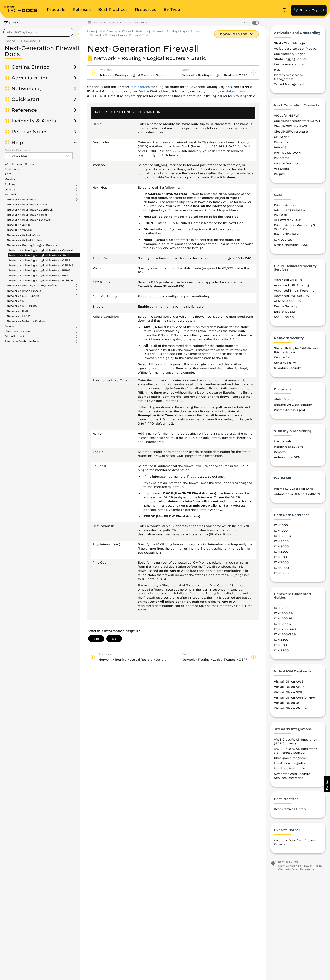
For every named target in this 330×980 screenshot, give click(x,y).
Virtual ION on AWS (289, 683)
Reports (280, 454)
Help (17, 142)
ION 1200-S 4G (285, 631)
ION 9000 (281, 569)
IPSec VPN (282, 359)
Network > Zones (19, 225)
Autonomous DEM (287, 459)
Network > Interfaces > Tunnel (27, 215)
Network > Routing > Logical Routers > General (41, 250)
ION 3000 (281, 548)
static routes (140, 87)
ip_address (172, 147)
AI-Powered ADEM (288, 222)
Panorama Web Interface (22, 341)
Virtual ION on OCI (288, 705)
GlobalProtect (14, 336)
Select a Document (17, 150)
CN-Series (282, 139)
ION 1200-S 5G (285, 636)
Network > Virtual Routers (25, 240)
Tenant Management (289, 86)
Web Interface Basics (19, 164)
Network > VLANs (19, 230)
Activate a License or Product (295, 50)
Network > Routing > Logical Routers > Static (40, 255)
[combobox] (38, 32)
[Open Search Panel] (286, 10)
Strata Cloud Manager (290, 45)
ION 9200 (281, 575)
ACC (8, 174)
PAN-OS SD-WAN (287, 155)
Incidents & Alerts (34, 121)
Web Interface (288, 871)
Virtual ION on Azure (289, 689)
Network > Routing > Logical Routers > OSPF (40, 260)
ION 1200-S (282, 538)
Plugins (279, 176)
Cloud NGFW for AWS (290, 128)
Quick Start (26, 99)
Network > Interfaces (21, 200)
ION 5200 (281, 559)
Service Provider (286, 165)
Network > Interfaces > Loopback (30, 210)
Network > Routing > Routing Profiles (32, 286)
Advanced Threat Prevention (295, 292)
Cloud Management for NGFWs (297, 123)
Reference (24, 110)
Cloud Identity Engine (290, 56)
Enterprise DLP (285, 314)
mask (186, 147)
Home (91, 31)
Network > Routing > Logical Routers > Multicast (42, 280)
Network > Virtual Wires (23, 235)
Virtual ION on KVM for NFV (295, 699)
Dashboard (12, 169)
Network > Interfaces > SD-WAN (29, 220)
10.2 (281, 864)
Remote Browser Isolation (293, 407)
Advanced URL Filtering (291, 287)
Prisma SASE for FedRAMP (294, 491)
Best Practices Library (290, 811)
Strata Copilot (309, 10)
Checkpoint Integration (291, 760)
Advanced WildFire (288, 282)
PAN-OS (280, 149)
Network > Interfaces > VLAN (27, 204)
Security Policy (285, 365)
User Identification (17, 331)
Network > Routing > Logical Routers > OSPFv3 (41, 265)
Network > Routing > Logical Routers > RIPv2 (40, 270)
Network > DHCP (19, 301)
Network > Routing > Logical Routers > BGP (39, 275)
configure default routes (229, 91)
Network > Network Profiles (26, 321)
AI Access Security (288, 303)
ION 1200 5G (283, 620)
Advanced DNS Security (292, 298)
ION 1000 (281, 527)
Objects (10, 189)
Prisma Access (285, 207)
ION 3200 (281, 554)
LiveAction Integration (290, 765)
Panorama (282, 160)
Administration (30, 78)
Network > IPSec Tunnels (24, 291)
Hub (277, 72)
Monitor (10, 179)
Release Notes (30, 132)
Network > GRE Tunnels (23, 296)
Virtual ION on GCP (288, 694)
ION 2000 (281, 543)
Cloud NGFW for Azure (291, 133)
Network (11, 194)
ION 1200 (281, 532)
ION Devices (283, 242)
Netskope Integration (289, 770)
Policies (10, 184)
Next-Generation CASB (291, 247)
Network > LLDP (18, 316)
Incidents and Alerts (289, 449)
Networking (26, 89)
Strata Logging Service (290, 61)
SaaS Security (284, 319)
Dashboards (283, 443)
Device (9, 326)
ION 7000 (281, 564)
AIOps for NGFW (286, 117)
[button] (327, 784)
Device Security (286, 308)
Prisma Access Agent (289, 412)
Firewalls (281, 144)
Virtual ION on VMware (291, 710)
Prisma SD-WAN (286, 236)
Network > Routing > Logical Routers (32, 245)
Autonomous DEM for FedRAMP (298, 496)
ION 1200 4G (283, 615)
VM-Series (282, 170)
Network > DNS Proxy (22, 306)
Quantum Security (287, 370)
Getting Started (31, 67)
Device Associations (289, 66)
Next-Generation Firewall (116, 31)
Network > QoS (17, 311)
